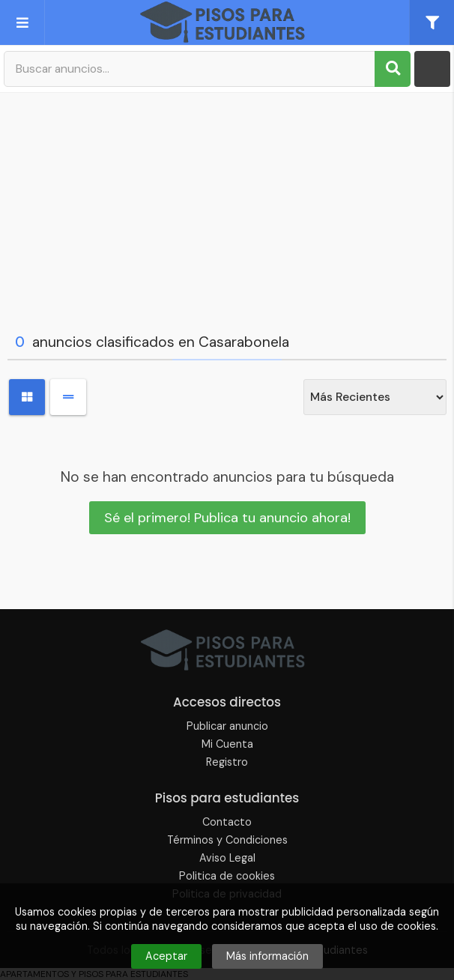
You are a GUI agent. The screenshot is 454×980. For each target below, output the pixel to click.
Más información (267, 956)
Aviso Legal (227, 858)
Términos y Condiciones (227, 840)
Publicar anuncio (227, 726)
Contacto (227, 822)
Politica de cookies (227, 876)
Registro (227, 762)
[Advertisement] (227, 209)
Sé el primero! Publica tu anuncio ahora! (227, 518)
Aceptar (166, 956)
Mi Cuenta (227, 744)
